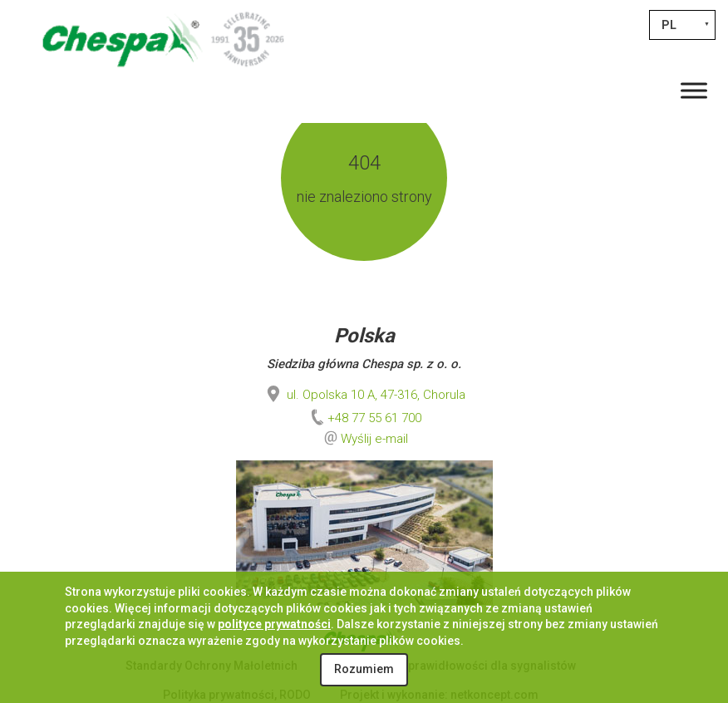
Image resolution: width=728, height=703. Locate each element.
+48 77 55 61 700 (364, 418)
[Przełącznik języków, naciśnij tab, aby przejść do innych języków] (682, 25)
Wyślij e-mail (374, 439)
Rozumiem (364, 669)
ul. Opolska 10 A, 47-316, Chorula (364, 395)
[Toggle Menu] (694, 90)
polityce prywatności (274, 624)
